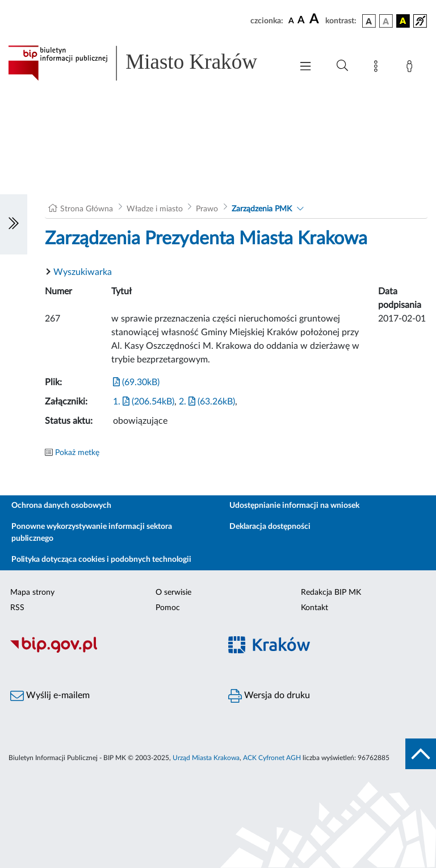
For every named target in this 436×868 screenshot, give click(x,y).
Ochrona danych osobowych (61, 506)
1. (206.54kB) (144, 402)
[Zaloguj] (412, 68)
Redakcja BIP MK (331, 592)
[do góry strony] (421, 754)
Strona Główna (87, 209)
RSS (17, 608)
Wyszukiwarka (83, 272)
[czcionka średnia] (301, 21)
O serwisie (173, 592)
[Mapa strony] (378, 68)
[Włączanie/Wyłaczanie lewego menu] (14, 224)
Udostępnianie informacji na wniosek (294, 506)
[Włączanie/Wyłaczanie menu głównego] (305, 67)
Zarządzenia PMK (262, 209)
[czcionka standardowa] (291, 20)
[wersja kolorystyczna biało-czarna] (386, 21)
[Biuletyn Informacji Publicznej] (109, 651)
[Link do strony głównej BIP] (144, 63)
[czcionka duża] (316, 19)
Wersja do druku (269, 696)
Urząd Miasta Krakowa (206, 758)
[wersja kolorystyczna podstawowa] (369, 21)
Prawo (207, 209)
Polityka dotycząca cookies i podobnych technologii (101, 560)
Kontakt (315, 608)
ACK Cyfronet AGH (272, 758)
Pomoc (168, 608)
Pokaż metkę (77, 453)
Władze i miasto (155, 209)
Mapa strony (32, 592)
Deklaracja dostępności (270, 527)
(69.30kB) (136, 382)
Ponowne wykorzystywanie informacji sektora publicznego (92, 533)
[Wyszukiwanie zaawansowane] (342, 66)
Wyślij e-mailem (50, 696)
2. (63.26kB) (207, 402)
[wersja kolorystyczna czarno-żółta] (403, 21)
